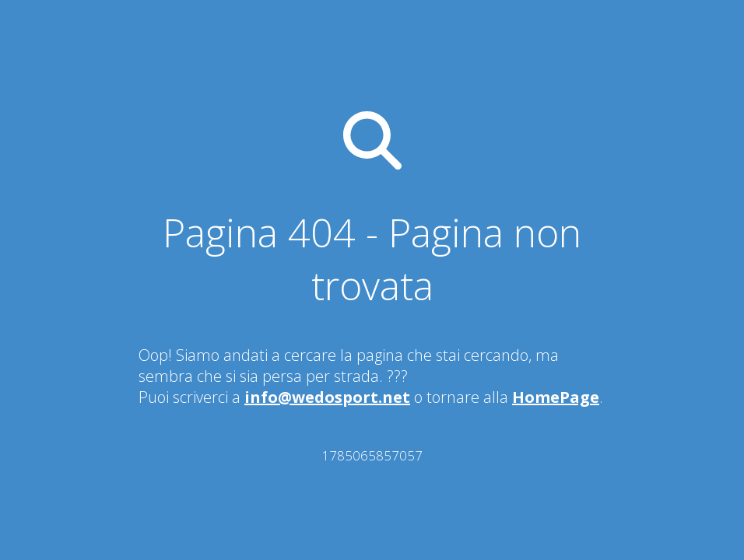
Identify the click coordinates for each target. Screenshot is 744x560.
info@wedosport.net (327, 397)
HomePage (556, 397)
